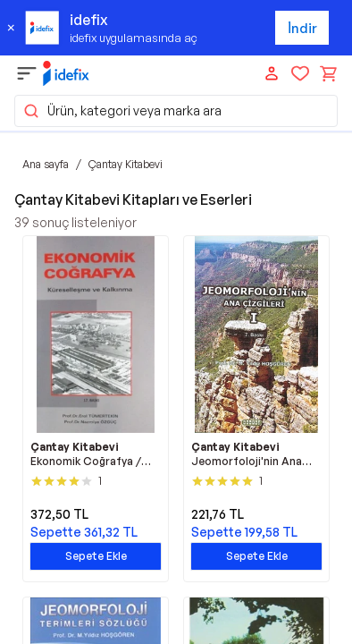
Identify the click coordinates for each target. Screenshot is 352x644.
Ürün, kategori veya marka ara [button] (122, 111)
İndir (302, 28)
